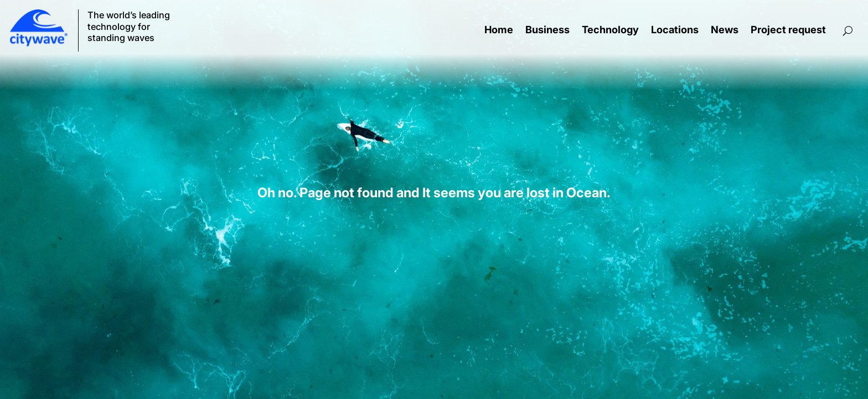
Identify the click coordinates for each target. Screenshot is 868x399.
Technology (610, 30)
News (725, 30)
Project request (788, 30)
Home (499, 30)
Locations (675, 30)
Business (547, 30)
